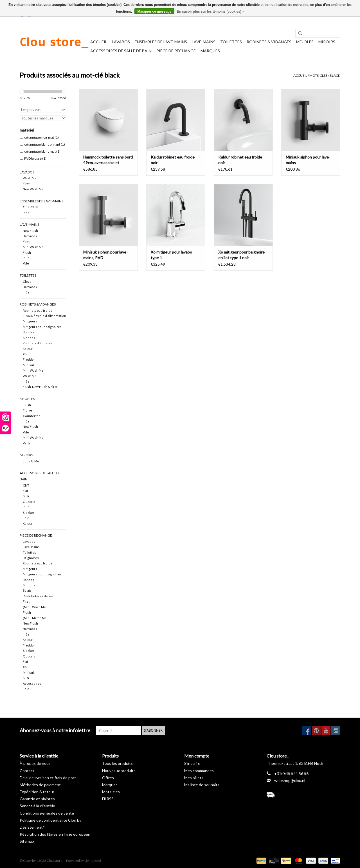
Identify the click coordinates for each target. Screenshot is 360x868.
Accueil (99, 42)
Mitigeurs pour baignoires (42, 327)
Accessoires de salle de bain (121, 51)
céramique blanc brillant (45, 144)
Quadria (29, 502)
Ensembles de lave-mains (161, 42)
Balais (27, 590)
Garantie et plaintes (37, 799)
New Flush (30, 231)
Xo (25, 354)
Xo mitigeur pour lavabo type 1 (171, 255)
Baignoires (31, 558)
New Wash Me (33, 189)
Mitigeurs (30, 321)
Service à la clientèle (37, 806)
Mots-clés (318, 75)
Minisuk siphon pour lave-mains (308, 160)
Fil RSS (108, 799)
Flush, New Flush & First (40, 387)
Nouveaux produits (119, 771)
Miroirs (327, 42)
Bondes (29, 332)
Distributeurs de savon (40, 596)
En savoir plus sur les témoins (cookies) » (211, 12)
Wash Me (30, 178)
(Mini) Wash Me (34, 607)
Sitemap (27, 841)
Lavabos (121, 42)
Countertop (32, 416)
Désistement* (32, 827)
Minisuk (29, 365)
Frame (27, 410)
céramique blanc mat (42, 151)
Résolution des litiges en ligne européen (55, 834)
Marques (210, 51)
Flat (25, 491)
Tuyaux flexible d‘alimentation (44, 316)
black (335, 75)
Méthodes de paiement (40, 785)
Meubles (305, 42)
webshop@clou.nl (290, 780)
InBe (26, 213)
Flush (27, 253)
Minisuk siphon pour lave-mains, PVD (105, 255)
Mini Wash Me (33, 247)
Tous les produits (117, 763)
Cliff (26, 485)
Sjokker (29, 513)
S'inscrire (192, 763)
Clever (28, 282)
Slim (26, 496)
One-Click (30, 207)
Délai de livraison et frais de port (48, 778)
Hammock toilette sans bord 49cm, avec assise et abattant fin (108, 160)
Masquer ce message (155, 12)
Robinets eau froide (38, 310)
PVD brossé (35, 158)
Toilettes (231, 42)
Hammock (30, 236)
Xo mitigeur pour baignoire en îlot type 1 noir (241, 255)
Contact (27, 771)
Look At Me (31, 461)
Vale (26, 263)
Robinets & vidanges (269, 42)
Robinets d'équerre (38, 343)
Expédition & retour (37, 792)
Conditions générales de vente (47, 813)
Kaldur (28, 349)
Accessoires (32, 683)
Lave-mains (204, 42)
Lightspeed (93, 861)
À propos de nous (35, 763)
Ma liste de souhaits (202, 785)
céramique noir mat (41, 137)
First (26, 184)
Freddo (28, 359)
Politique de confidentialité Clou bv (50, 820)
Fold (26, 518)
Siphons (29, 338)
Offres (108, 778)
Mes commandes (199, 771)
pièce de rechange (176, 51)
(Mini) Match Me (35, 618)
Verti (26, 443)
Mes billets (194, 778)
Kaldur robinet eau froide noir (173, 160)
